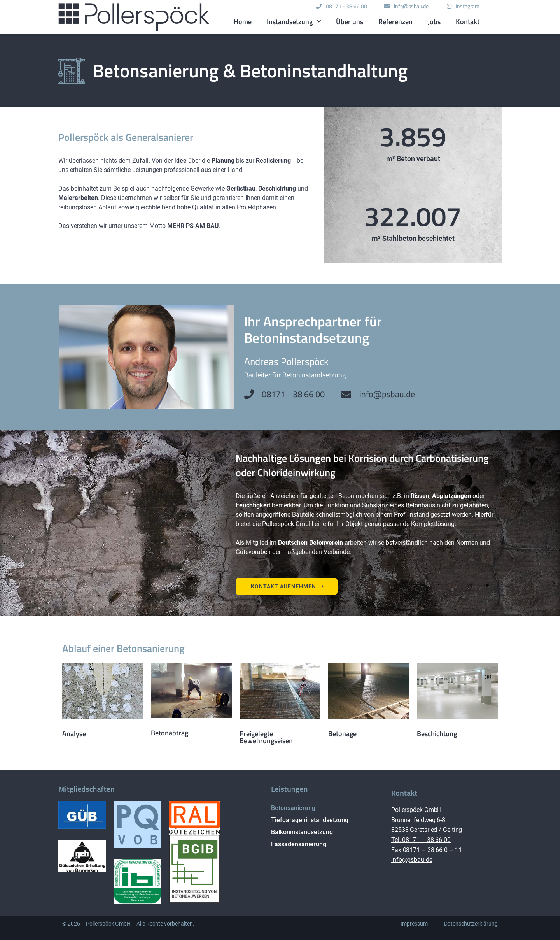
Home (243, 22)
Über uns (350, 22)
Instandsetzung (294, 22)
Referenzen (395, 22)
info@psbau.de (412, 860)
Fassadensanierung (299, 844)
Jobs (434, 22)
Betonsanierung (293, 808)
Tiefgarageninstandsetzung (310, 820)
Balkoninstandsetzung (302, 832)
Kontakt (468, 22)
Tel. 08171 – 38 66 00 (421, 840)
